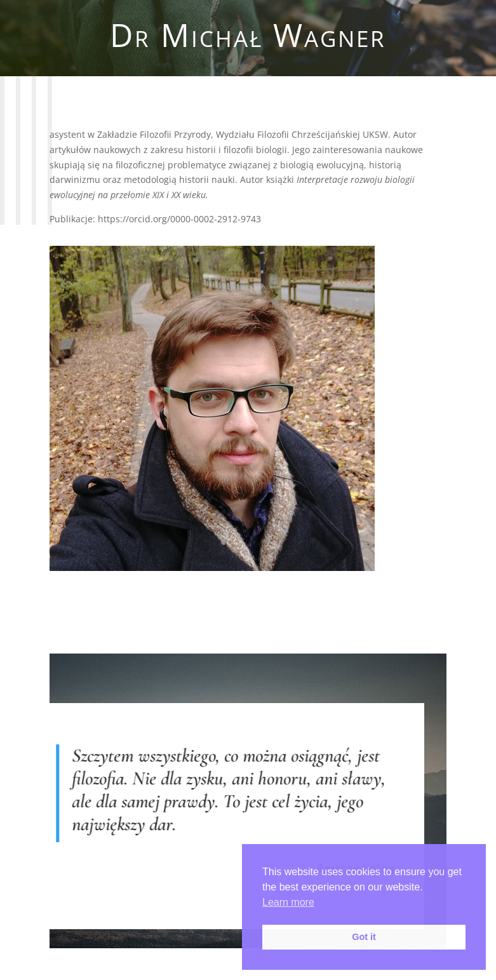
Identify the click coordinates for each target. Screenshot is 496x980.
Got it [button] (364, 937)
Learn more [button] (288, 902)
